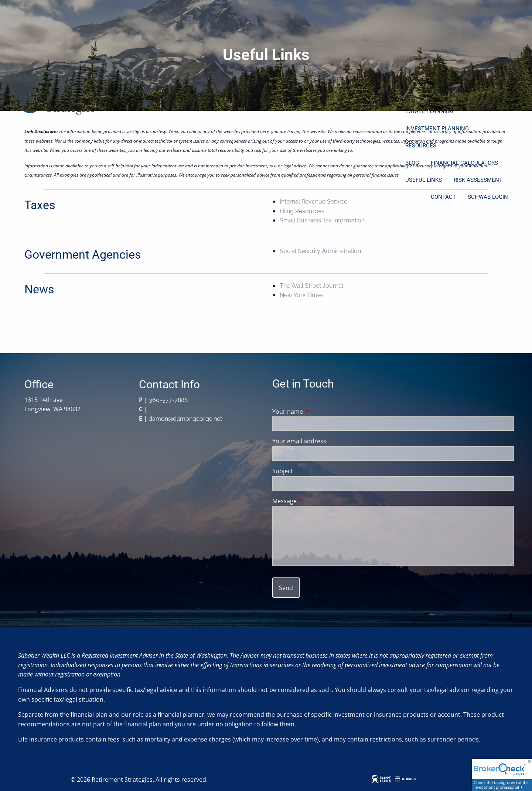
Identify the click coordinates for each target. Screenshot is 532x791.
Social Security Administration (320, 251)
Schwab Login (488, 197)
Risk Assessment (478, 180)
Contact (443, 197)
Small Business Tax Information (322, 220)
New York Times (302, 295)
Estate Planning (429, 111)
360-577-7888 (168, 400)
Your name (317, 412)
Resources (421, 146)
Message (314, 501)
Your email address (329, 441)
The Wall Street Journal (311, 286)
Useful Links (424, 180)
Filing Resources (302, 211)
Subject (312, 471)
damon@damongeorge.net (185, 419)
